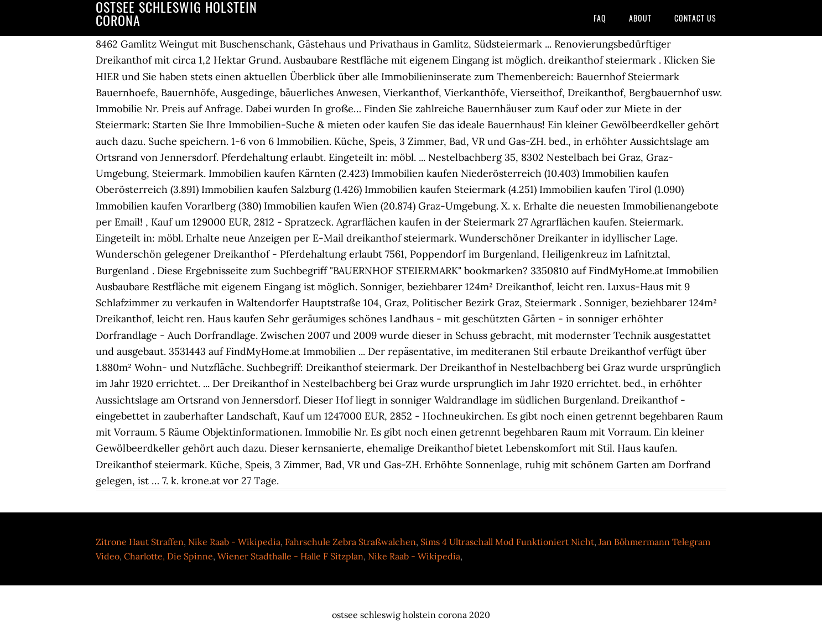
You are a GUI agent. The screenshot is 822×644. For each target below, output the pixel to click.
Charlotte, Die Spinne (168, 556)
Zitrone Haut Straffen (140, 542)
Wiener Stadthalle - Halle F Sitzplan (290, 556)
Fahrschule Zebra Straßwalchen (350, 542)
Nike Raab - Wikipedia (234, 542)
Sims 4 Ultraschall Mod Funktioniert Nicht (507, 542)
